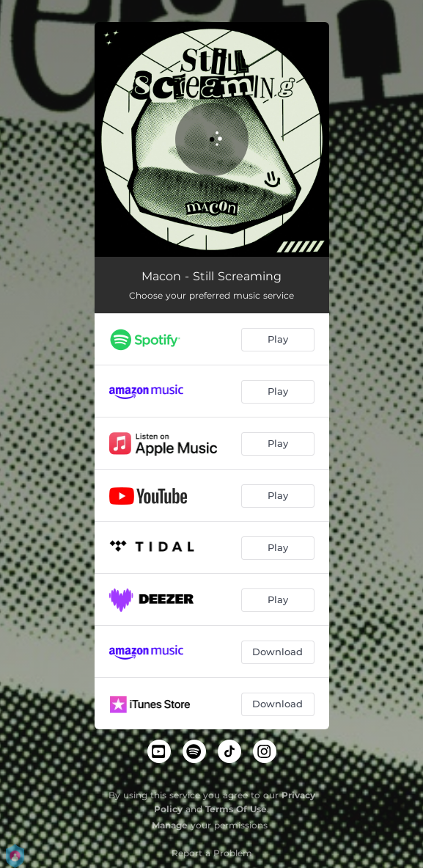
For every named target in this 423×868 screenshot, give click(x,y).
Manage (170, 825)
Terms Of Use (236, 809)
